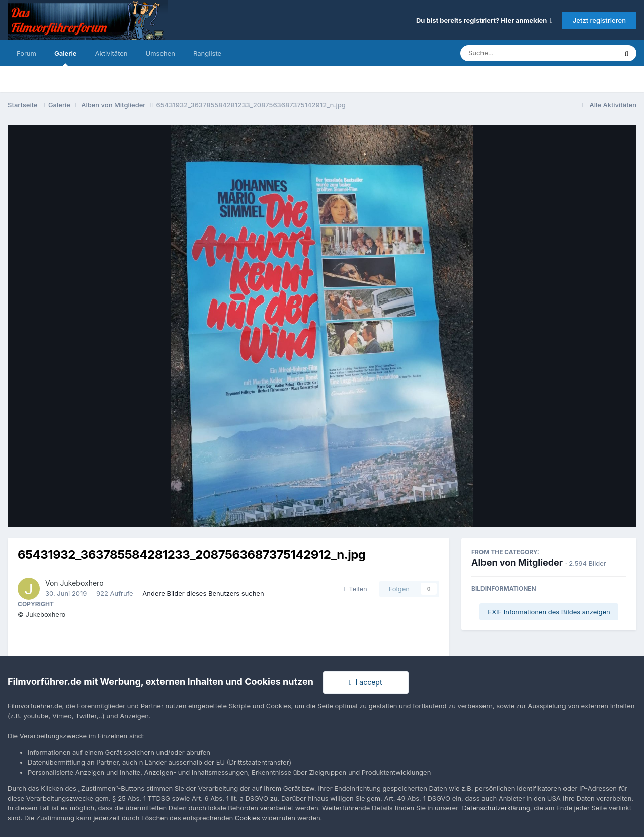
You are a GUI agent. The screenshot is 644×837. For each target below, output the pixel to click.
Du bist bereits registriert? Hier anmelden (485, 20)
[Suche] (518, 53)
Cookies (248, 818)
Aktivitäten (111, 53)
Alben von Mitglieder (517, 562)
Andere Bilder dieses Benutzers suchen (203, 593)
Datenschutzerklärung (496, 808)
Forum (26, 53)
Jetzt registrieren (599, 20)
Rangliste (207, 53)
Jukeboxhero (82, 583)
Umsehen (160, 53)
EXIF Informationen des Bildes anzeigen (549, 612)
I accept (366, 682)
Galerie (66, 58)
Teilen (355, 589)
